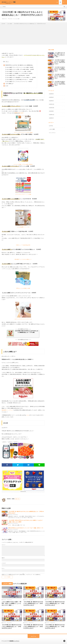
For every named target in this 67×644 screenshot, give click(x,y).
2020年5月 (51, 118)
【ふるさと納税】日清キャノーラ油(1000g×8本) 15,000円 (17, 75)
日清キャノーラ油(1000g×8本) (23, 245)
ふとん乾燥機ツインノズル (23, 227)
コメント (4, 545)
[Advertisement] (33, 34)
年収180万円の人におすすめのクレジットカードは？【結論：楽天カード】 (26, 528)
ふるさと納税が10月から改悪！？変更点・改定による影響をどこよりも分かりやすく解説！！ (11, 604)
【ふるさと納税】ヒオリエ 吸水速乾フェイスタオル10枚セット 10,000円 (20, 77)
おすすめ (51, 125)
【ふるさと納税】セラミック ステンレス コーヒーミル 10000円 (18, 82)
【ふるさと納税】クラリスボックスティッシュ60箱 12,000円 (18, 71)
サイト (3, 568)
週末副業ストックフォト (7, 410)
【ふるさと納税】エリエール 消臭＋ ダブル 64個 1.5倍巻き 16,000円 (19, 69)
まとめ (6, 86)
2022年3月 (51, 101)
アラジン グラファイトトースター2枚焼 (23, 133)
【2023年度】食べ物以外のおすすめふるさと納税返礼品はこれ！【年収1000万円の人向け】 (33, 604)
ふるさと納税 (17, 19)
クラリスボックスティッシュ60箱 (23, 194)
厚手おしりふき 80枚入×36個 (23, 288)
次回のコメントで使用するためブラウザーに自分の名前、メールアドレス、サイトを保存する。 (21, 575)
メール (4, 563)
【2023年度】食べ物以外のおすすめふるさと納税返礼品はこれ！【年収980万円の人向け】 (12, 627)
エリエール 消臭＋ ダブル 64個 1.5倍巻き (23, 164)
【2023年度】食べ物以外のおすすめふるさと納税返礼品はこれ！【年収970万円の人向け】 (33, 627)
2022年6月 (51, 97)
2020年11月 (52, 114)
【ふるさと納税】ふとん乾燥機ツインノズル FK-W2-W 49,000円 (19, 73)
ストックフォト (52, 132)
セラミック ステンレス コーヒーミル (23, 319)
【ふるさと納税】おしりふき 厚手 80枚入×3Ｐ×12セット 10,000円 (19, 79)
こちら (28, 415)
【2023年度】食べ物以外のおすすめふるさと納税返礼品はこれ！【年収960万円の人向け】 (55, 627)
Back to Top (33, 636)
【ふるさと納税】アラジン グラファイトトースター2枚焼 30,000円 (19, 67)
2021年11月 (52, 104)
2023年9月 (51, 94)
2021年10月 (52, 107)
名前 (3, 558)
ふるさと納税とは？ (9, 84)
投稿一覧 (17, 499)
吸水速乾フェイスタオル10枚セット (23, 259)
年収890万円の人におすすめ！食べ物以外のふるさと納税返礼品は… (18, 65)
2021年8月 (51, 111)
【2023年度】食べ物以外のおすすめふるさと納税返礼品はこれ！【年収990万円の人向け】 (55, 604)
